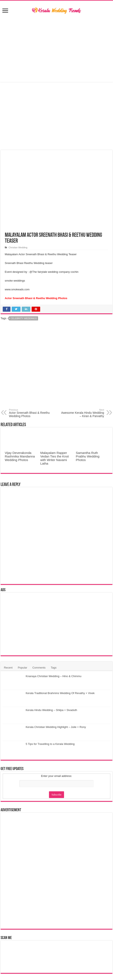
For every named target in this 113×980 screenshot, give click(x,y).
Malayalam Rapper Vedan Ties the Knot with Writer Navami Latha (55, 458)
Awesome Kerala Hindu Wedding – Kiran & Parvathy (83, 413)
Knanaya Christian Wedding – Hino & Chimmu (54, 676)
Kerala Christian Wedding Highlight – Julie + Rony (56, 727)
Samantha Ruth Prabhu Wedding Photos (88, 456)
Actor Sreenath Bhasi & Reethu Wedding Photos (30, 413)
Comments (39, 668)
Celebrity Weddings (24, 318)
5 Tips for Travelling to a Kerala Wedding (50, 744)
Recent (8, 668)
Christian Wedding (18, 247)
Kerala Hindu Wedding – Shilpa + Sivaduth (51, 710)
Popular (22, 668)
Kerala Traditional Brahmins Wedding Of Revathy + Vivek (60, 693)
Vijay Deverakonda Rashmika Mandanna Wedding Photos (20, 456)
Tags (54, 668)
